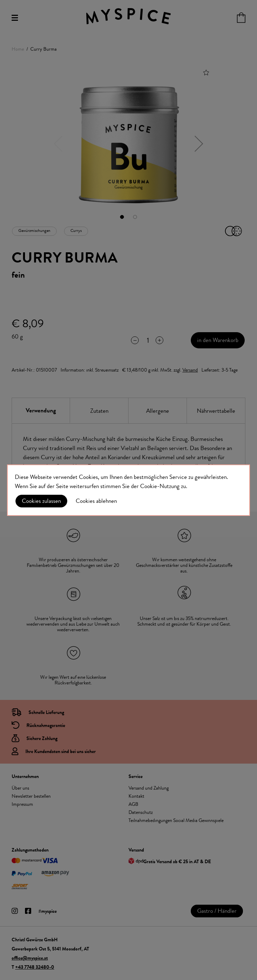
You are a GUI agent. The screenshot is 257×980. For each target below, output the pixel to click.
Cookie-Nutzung (160, 486)
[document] (128, 490)
